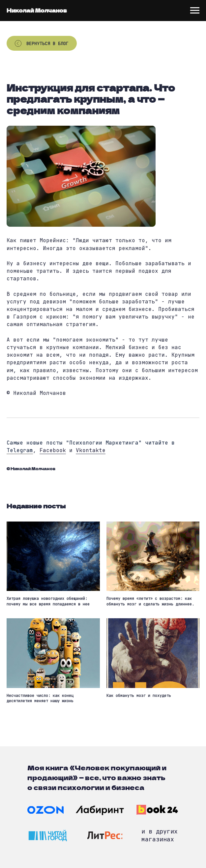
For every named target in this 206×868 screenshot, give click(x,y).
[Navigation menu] (195, 11)
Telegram (20, 450)
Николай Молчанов (37, 10)
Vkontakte (91, 450)
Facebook (53, 450)
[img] (45, 810)
